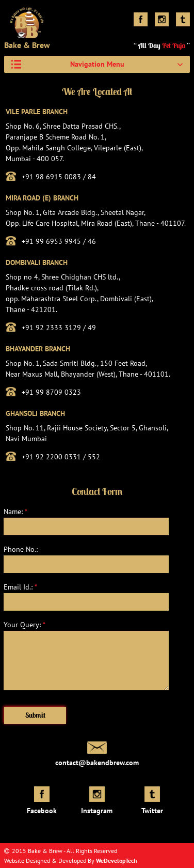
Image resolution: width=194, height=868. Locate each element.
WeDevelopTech (117, 861)
